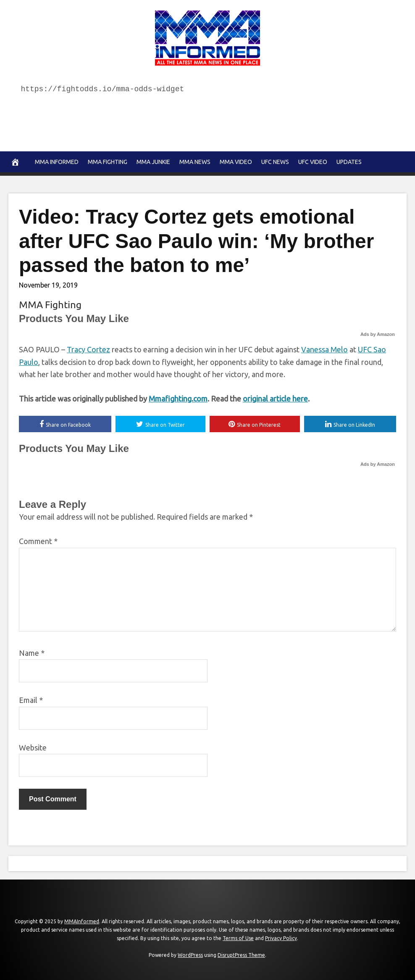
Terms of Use (238, 938)
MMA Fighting (108, 162)
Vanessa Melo (324, 349)
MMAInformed (82, 921)
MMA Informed (57, 162)
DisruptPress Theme (241, 955)
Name (32, 653)
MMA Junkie (153, 162)
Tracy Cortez (88, 349)
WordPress (190, 955)
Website (33, 748)
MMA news (195, 162)
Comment (38, 541)
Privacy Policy (281, 938)
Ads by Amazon (378, 334)
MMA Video (236, 162)
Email (31, 700)
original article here (275, 399)
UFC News (275, 162)
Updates (349, 162)
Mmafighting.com (178, 399)
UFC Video (313, 162)
